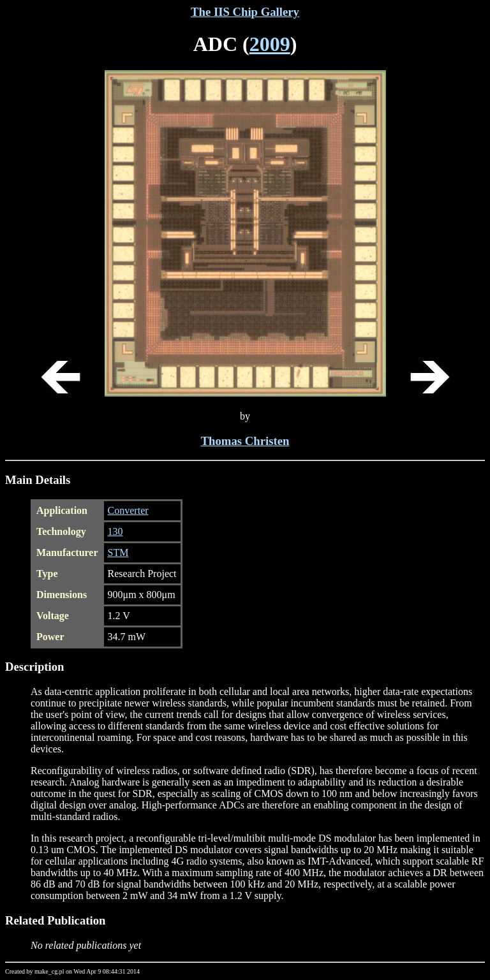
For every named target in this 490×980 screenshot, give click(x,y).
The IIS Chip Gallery (245, 12)
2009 (270, 44)
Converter (128, 510)
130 (115, 531)
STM (118, 552)
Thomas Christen (245, 441)
